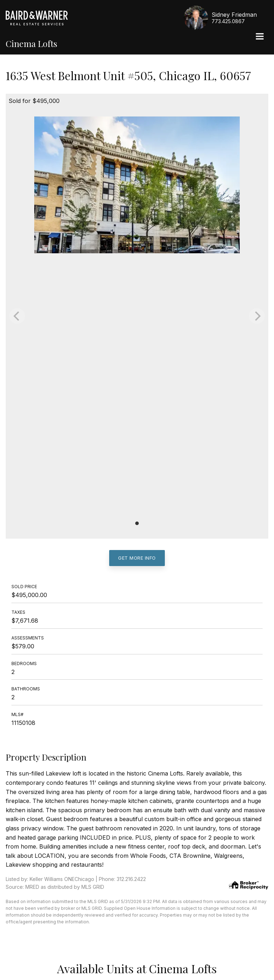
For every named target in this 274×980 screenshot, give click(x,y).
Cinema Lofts (31, 44)
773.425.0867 (228, 21)
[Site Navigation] (260, 37)
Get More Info (137, 558)
